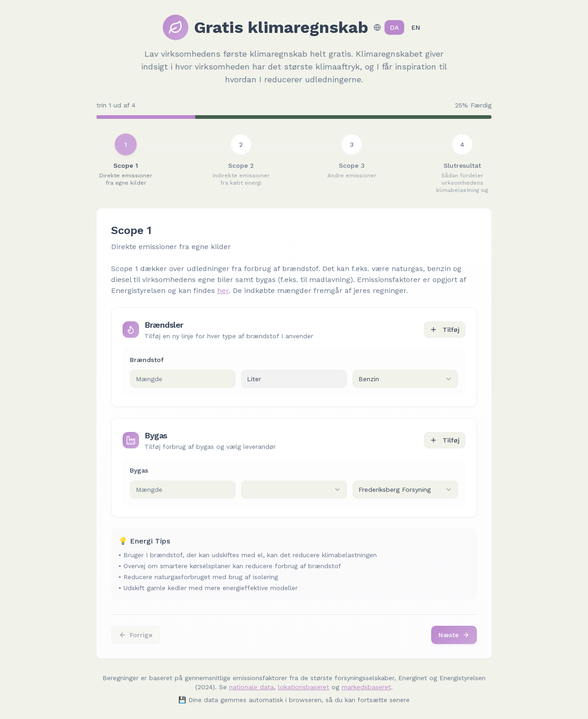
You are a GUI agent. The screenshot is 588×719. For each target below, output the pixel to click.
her (223, 290)
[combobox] (405, 379)
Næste (454, 635)
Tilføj (445, 330)
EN (416, 27)
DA (394, 27)
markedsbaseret (366, 687)
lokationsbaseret (304, 687)
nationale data (251, 687)
